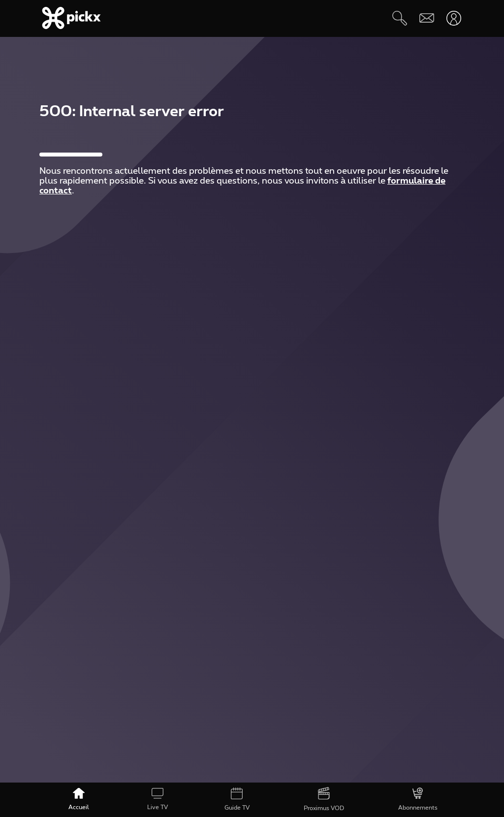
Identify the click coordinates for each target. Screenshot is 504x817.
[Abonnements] (418, 800)
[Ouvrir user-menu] (454, 18)
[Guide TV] (236, 800)
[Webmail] (426, 18)
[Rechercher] (399, 18)
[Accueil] (79, 800)
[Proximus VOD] (324, 800)
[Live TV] (157, 800)
